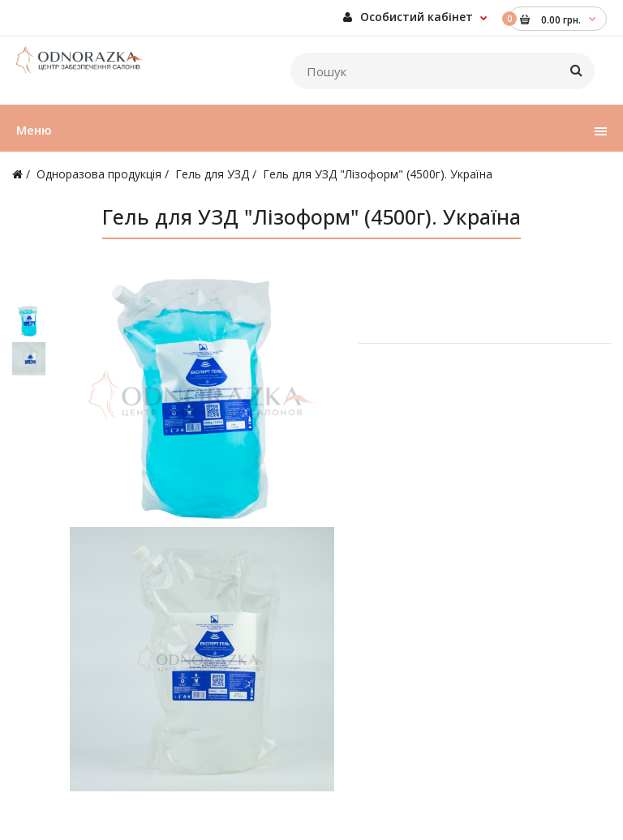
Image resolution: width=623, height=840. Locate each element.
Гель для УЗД (212, 174)
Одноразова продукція (99, 174)
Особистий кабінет (408, 17)
